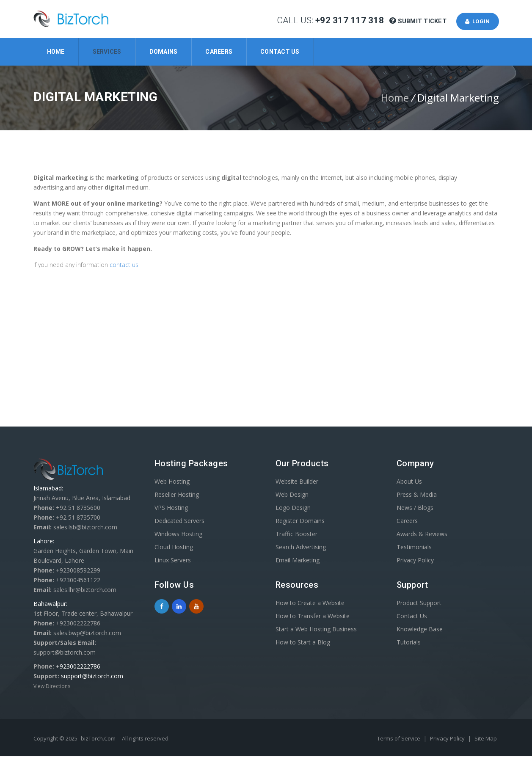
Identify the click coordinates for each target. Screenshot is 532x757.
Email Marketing (298, 561)
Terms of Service (399, 739)
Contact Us (280, 52)
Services (107, 52)
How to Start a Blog (303, 643)
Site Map (486, 739)
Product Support (419, 604)
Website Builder (297, 482)
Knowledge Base (420, 630)
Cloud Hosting (174, 548)
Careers (219, 52)
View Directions (52, 687)
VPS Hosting (171, 508)
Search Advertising (301, 548)
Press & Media (417, 495)
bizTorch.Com (98, 739)
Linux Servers (173, 561)
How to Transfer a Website (313, 617)
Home (56, 52)
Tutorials (409, 643)
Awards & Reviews (422, 535)
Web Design (292, 495)
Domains (164, 52)
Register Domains (300, 522)
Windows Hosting (178, 535)
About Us (409, 482)
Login (476, 22)
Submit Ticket (419, 21)
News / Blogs (415, 508)
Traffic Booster (296, 535)
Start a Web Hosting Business (316, 630)
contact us (125, 266)
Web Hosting (172, 482)
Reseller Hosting (177, 495)
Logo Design (293, 508)
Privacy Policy (415, 561)
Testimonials (414, 548)
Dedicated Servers (179, 522)
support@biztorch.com (92, 677)
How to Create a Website (310, 604)
